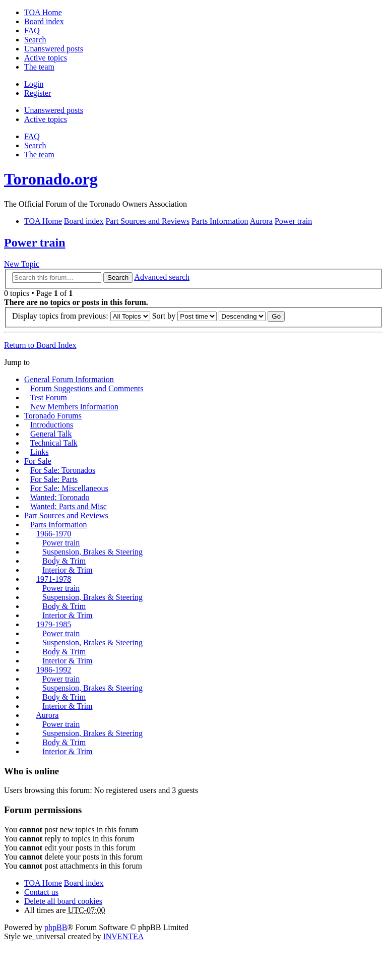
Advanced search (162, 277)
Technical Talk (54, 443)
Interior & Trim (68, 570)
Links (39, 452)
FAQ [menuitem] (32, 30)
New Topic (22, 264)
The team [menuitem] (39, 67)
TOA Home (43, 883)
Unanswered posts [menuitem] (54, 49)
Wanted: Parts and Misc (69, 506)
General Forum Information (69, 379)
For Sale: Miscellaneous (69, 488)
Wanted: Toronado (60, 497)
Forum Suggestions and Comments (87, 388)
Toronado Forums (53, 416)
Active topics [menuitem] (46, 58)
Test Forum (49, 397)
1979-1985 (54, 624)
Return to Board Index (40, 345)
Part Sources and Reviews (66, 515)
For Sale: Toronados (63, 470)
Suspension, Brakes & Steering (92, 552)
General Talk (51, 434)
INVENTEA (123, 936)
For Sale (38, 461)
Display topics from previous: (81, 316)
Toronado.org (51, 179)
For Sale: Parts (54, 479)
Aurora (47, 715)
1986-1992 (54, 670)
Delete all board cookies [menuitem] (63, 901)
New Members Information (74, 407)
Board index (84, 883)
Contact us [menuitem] (41, 892)
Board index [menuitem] (44, 21)
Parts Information (58, 525)
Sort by (185, 316)
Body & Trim (64, 561)
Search (118, 278)
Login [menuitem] (34, 84)
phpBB (56, 927)
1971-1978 (54, 579)
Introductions (52, 425)
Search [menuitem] (35, 40)
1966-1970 (54, 534)
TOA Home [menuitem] (43, 12)
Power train (35, 242)
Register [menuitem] (38, 93)
